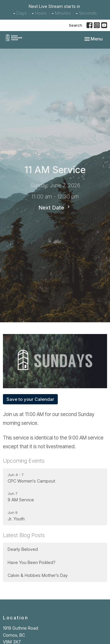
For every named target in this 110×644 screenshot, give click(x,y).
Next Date (55, 207)
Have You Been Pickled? (32, 562)
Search (76, 25)
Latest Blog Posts (24, 535)
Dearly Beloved (23, 549)
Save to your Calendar (30, 399)
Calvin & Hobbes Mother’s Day (38, 575)
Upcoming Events (24, 461)
